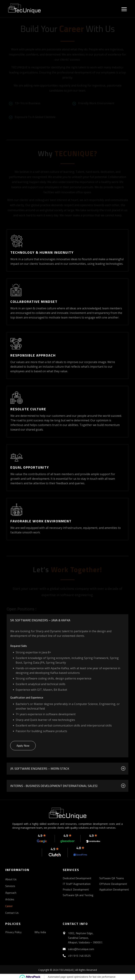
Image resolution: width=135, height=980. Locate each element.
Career (9, 906)
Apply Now (23, 746)
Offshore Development (113, 884)
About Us (11, 879)
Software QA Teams (112, 878)
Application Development (114, 889)
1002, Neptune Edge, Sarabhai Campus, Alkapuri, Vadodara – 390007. (85, 938)
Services (10, 886)
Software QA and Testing (78, 895)
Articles (10, 899)
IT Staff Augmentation (77, 884)
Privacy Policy (13, 932)
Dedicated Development (77, 878)
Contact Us (12, 913)
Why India (40, 932)
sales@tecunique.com (81, 949)
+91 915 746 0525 (79, 956)
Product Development (76, 889)
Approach (11, 893)
